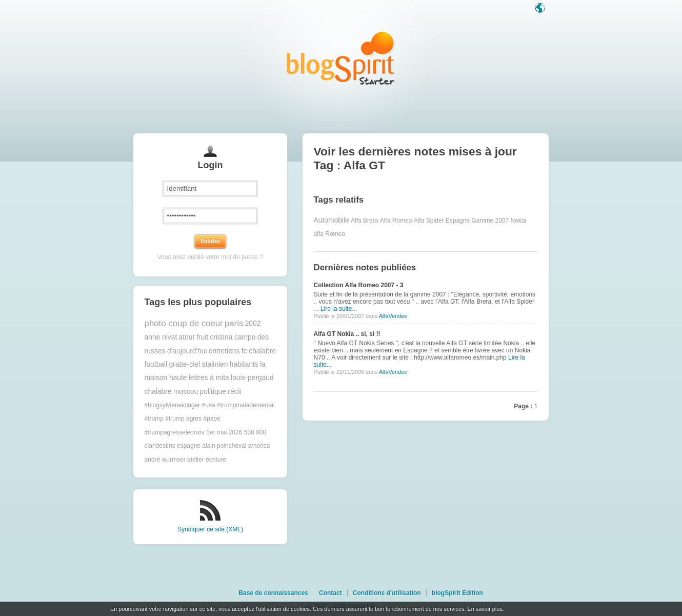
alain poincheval (224, 446)
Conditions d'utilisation (387, 593)
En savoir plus (485, 609)
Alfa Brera (364, 221)
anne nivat (161, 337)
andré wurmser (165, 460)
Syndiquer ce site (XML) (210, 529)
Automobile (332, 220)
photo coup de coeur (184, 323)
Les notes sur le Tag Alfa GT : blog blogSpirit (341, 58)
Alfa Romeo (396, 221)
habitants (244, 364)
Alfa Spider (429, 221)
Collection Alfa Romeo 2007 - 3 (359, 285)
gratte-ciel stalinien (198, 364)
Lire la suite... (339, 309)
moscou (186, 392)
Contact (330, 593)
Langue (541, 9)
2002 (253, 323)
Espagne (458, 221)
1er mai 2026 (224, 432)
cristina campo (233, 337)
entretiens (224, 351)
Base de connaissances (273, 593)
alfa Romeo (329, 234)
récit (234, 392)
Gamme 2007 (490, 221)
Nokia (519, 221)
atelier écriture (207, 460)
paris (234, 323)
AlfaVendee (393, 316)
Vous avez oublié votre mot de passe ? (210, 257)
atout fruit (194, 337)
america (259, 446)
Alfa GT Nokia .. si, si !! (347, 334)
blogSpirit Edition (457, 593)
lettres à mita (209, 378)
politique (213, 392)
